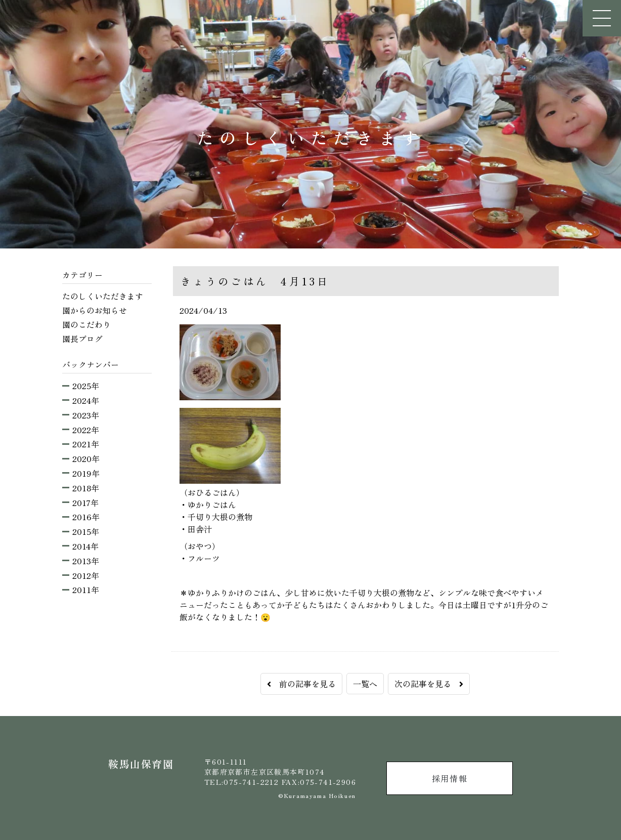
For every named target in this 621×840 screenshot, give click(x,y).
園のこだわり (86, 324)
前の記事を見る (301, 684)
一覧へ (365, 684)
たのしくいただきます (103, 296)
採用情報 (450, 778)
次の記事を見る (429, 684)
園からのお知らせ (95, 310)
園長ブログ (82, 339)
